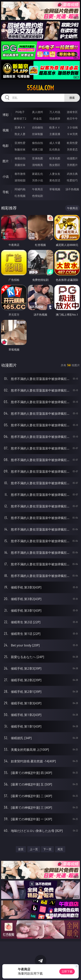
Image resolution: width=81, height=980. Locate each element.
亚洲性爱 (20, 143)
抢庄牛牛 (72, 118)
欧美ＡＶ (55, 127)
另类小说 (37, 180)
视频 (6, 130)
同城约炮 (20, 189)
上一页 (34, 849)
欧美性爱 (72, 143)
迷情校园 (20, 180)
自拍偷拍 (37, 127)
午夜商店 (37, 189)
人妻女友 (55, 174)
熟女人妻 (20, 134)
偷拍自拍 (37, 143)
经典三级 (37, 149)
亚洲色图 (37, 158)
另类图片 (72, 165)
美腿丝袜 (20, 165)
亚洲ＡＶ (20, 127)
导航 (6, 192)
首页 (21, 849)
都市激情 (20, 174)
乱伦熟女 (55, 149)
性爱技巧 (72, 180)
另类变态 (72, 149)
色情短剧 (37, 196)
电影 (6, 146)
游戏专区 (72, 112)
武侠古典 (72, 174)
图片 (6, 161)
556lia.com (40, 88)
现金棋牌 (55, 118)
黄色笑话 (55, 180)
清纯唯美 (37, 165)
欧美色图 (55, 158)
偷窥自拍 (20, 158)
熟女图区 (55, 165)
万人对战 (55, 112)
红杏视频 (20, 196)
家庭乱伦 (37, 174)
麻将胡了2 (20, 118)
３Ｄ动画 (72, 127)
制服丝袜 (20, 149)
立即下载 (67, 971)
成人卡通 (55, 143)
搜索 (72, 98)
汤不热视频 (72, 189)
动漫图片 (72, 158)
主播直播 (55, 134)
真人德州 (37, 112)
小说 (6, 177)
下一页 (47, 849)
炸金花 (37, 118)
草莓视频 (55, 189)
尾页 (60, 849)
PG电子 (20, 112)
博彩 (6, 115)
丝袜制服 (37, 134)
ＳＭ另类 (72, 134)
